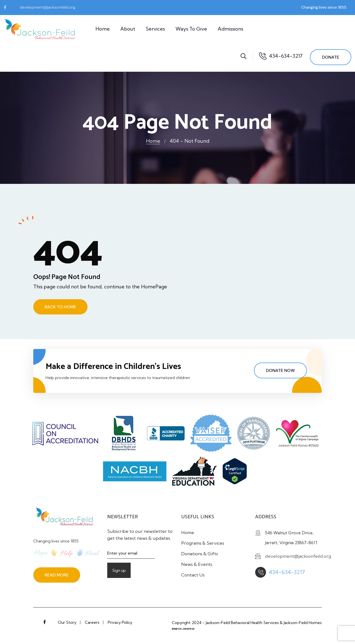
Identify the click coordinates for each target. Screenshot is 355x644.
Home (103, 29)
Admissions (230, 29)
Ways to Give (191, 29)
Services (155, 29)
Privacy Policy (120, 622)
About (128, 29)
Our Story (67, 622)
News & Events (197, 564)
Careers (92, 622)
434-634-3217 (286, 56)
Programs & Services (203, 543)
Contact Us (193, 575)
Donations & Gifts (200, 554)
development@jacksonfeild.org (48, 7)
